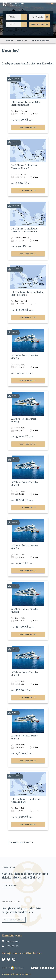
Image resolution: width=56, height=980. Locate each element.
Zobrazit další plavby (21, 845)
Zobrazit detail (28, 129)
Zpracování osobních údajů (16, 976)
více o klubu (11, 888)
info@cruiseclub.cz (13, 944)
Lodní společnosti (41, 43)
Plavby (9, 43)
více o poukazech (14, 922)
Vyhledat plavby (39, 26)
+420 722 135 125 (12, 948)
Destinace (22, 43)
